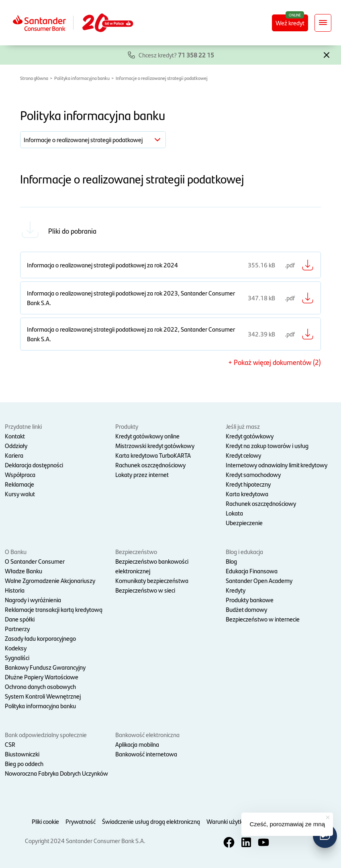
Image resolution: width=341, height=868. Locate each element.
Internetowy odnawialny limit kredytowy (277, 465)
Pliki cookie (45, 821)
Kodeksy (16, 648)
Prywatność (81, 821)
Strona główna (34, 78)
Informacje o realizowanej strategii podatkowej (162, 78)
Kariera (14, 455)
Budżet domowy (246, 609)
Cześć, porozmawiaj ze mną (287, 824)
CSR (10, 744)
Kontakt (15, 436)
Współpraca (20, 474)
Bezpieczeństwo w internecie (263, 619)
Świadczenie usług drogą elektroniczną (151, 821)
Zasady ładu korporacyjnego (40, 638)
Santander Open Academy (259, 580)
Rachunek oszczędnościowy (150, 465)
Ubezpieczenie (244, 523)
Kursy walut (20, 494)
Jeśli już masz (243, 426)
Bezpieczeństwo (136, 551)
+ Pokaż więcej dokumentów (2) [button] (275, 362)
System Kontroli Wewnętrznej (43, 696)
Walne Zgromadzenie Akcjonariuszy (50, 580)
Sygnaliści (17, 657)
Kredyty (236, 590)
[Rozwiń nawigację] (323, 23)
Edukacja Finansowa (252, 571)
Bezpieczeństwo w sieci (145, 590)
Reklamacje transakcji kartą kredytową (54, 609)
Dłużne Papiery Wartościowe (42, 677)
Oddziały (16, 445)
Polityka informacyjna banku (82, 78)
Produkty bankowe (250, 600)
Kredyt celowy (243, 455)
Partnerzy (17, 629)
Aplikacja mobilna (137, 744)
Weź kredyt (290, 23)
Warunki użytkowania (234, 821)
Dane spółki (20, 619)
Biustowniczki (22, 754)
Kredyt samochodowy (253, 474)
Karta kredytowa (247, 494)
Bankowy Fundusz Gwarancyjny (45, 667)
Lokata (234, 513)
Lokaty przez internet (142, 474)
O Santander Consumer (35, 561)
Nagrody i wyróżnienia (33, 600)
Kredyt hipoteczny (248, 484)
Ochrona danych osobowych (40, 686)
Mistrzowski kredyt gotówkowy (155, 445)
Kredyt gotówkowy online (147, 436)
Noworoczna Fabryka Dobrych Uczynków (56, 773)
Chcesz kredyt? (176, 55)
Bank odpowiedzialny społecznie (46, 735)
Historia (15, 590)
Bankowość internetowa (146, 754)
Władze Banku (23, 571)
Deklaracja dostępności (34, 465)
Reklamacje (19, 484)
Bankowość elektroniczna (147, 735)
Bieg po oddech (24, 763)
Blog (231, 561)
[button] (327, 54)
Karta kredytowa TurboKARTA (153, 455)
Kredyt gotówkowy (250, 436)
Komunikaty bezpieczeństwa (152, 580)
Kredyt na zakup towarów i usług (267, 445)
